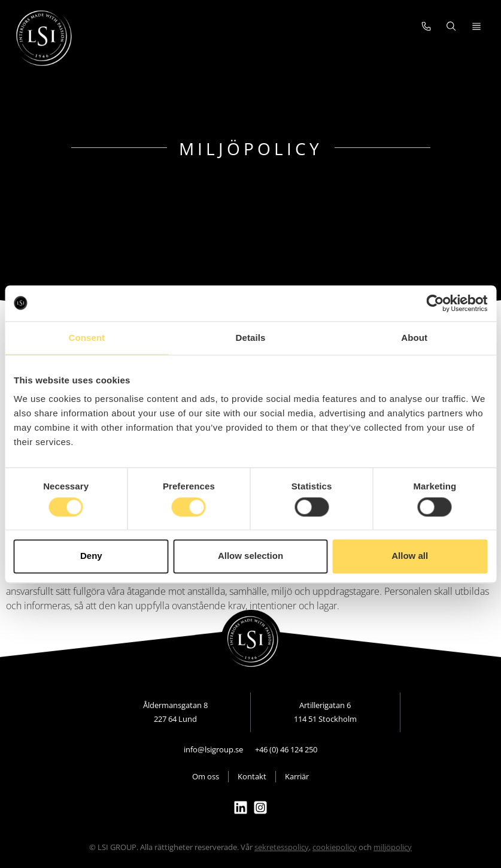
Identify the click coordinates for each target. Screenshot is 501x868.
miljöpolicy (393, 847)
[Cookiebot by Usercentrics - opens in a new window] (435, 303)
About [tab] (414, 338)
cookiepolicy (335, 847)
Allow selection (250, 556)
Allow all (410, 556)
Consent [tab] (86, 338)
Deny (91, 556)
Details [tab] (251, 338)
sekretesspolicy (282, 847)
